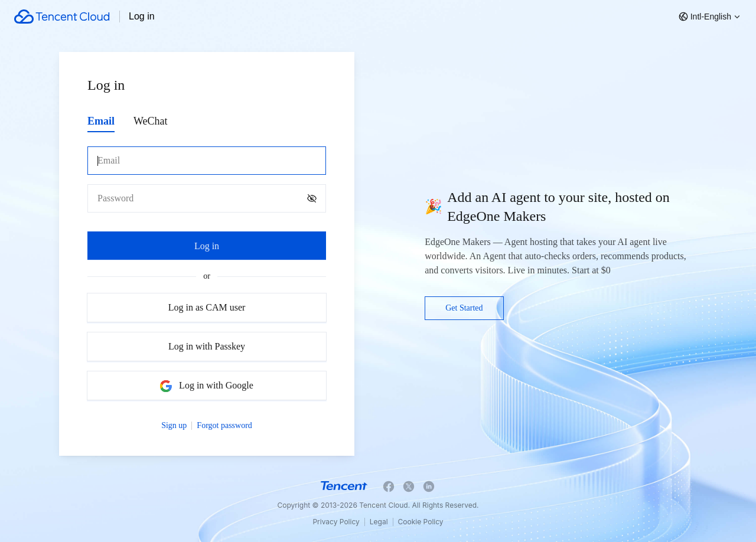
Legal (379, 522)
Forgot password (224, 425)
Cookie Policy (421, 522)
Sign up (174, 425)
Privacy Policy (336, 522)
